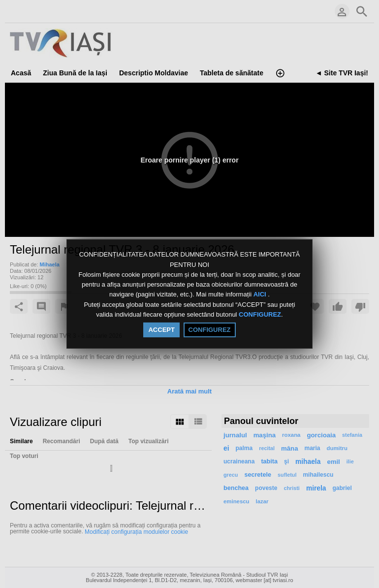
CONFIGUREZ (260, 314)
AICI (261, 295)
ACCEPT (161, 330)
